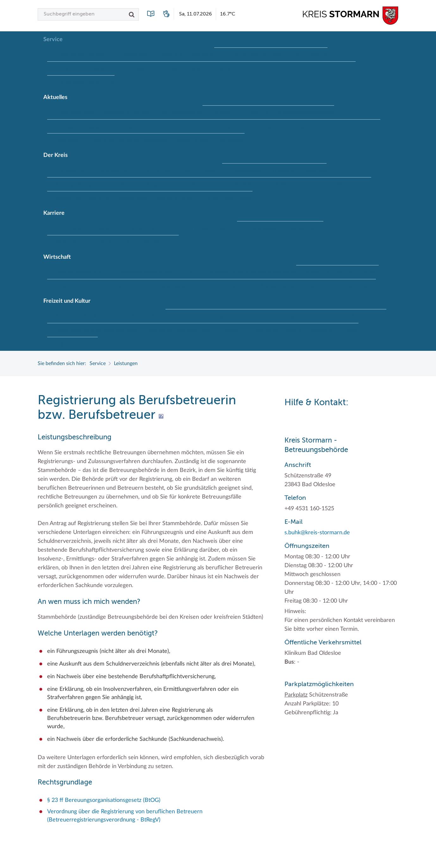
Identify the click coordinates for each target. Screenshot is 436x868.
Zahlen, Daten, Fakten (228, 198)
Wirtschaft (57, 257)
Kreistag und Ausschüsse (299, 170)
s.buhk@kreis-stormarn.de (317, 533)
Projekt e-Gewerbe (77, 286)
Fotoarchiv (223, 113)
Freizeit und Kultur (67, 301)
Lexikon (197, 69)
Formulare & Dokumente (187, 54)
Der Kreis (56, 155)
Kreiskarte (211, 170)
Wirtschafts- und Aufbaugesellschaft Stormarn (267, 286)
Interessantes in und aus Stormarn (93, 170)
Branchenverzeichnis (79, 272)
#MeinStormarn (193, 140)
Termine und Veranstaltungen (179, 330)
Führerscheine (136, 54)
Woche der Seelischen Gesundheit (129, 140)
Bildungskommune (182, 112)
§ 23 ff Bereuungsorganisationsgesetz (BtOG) (104, 800)
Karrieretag (232, 140)
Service (53, 40)
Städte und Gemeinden (301, 184)
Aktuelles (55, 97)
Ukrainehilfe (69, 140)
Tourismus (231, 330)
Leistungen (168, 69)
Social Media (258, 127)
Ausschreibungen (75, 112)
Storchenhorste (369, 316)
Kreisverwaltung (140, 184)
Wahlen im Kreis (353, 184)
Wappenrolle (133, 198)
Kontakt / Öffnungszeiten (84, 69)
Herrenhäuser (128, 316)
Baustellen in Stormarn (128, 112)
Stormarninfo (339, 127)
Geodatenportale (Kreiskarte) (255, 55)
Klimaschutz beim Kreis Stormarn (342, 272)
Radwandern (329, 316)
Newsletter (175, 127)
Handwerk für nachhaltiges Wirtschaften (251, 272)
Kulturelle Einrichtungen (201, 316)
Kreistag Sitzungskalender (84, 127)
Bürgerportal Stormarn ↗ (84, 54)
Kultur (158, 316)
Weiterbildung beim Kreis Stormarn (95, 242)
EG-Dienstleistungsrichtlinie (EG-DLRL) (153, 272)
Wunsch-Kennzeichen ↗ (329, 69)
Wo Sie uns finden (273, 69)
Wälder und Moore (77, 344)
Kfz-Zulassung (311, 55)
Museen (246, 316)
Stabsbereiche (251, 184)
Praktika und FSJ (305, 228)
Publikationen (229, 69)
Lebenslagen (134, 69)
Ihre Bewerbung (137, 228)
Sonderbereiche (209, 184)
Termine (372, 127)
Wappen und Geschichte (83, 198)
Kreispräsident (247, 170)
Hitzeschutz (256, 113)
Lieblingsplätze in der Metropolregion (97, 330)
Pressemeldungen (215, 127)
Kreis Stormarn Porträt (165, 170)
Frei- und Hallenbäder (80, 316)
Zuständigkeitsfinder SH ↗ (85, 83)
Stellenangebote (298, 127)
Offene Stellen (262, 228)
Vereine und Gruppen (335, 330)
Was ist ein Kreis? (176, 198)
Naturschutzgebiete (285, 316)
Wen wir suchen (161, 242)
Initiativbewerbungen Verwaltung (200, 228)
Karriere (54, 213)
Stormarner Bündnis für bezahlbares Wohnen (156, 286)
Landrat (175, 184)
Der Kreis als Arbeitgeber (83, 228)
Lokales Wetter (138, 127)
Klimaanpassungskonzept (306, 113)
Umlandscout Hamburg (277, 330)
